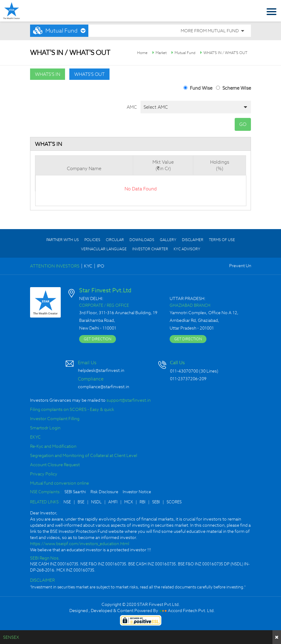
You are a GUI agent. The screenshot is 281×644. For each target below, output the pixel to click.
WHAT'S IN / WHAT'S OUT (225, 53)
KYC (88, 266)
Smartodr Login (45, 428)
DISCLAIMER (193, 240)
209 (203, 379)
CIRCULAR (115, 240)
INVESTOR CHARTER (150, 249)
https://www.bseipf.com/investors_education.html (80, 544)
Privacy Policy (44, 474)
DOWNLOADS (142, 240)
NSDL (96, 502)
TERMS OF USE (222, 240)
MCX (129, 502)
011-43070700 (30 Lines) (194, 371)
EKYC (35, 437)
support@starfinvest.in (129, 400)
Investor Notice (137, 492)
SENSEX (11, 637)
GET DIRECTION (98, 339)
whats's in (48, 74)
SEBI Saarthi (75, 492)
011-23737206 (184, 379)
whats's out (89, 74)
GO (243, 124)
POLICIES (92, 240)
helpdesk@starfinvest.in (101, 370)
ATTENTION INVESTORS (55, 266)
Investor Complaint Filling (55, 419)
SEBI (156, 502)
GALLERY (168, 240)
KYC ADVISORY (187, 249)
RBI (142, 502)
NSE (67, 502)
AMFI (113, 502)
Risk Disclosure (104, 492)
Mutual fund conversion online (60, 483)
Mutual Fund (185, 53)
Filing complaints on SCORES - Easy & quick (72, 409)
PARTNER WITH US (63, 240)
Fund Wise (201, 88)
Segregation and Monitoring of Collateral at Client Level (84, 455)
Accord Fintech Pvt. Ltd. (191, 611)
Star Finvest (12, 11)
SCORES (174, 502)
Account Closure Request (55, 465)
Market (161, 53)
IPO (101, 266)
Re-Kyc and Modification (53, 446)
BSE (81, 502)
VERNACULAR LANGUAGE (104, 249)
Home (142, 53)
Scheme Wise (237, 88)
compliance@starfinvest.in (104, 387)
